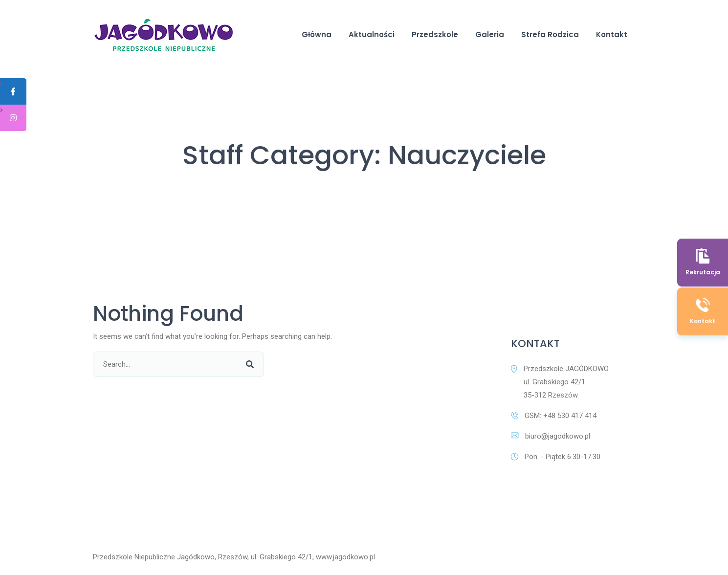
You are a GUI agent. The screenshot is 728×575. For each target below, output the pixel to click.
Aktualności (372, 34)
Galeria (490, 34)
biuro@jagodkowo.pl (551, 436)
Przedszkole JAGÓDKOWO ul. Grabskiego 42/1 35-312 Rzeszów (560, 382)
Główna (317, 34)
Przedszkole (435, 34)
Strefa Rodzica (550, 34)
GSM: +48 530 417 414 (554, 416)
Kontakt (612, 34)
